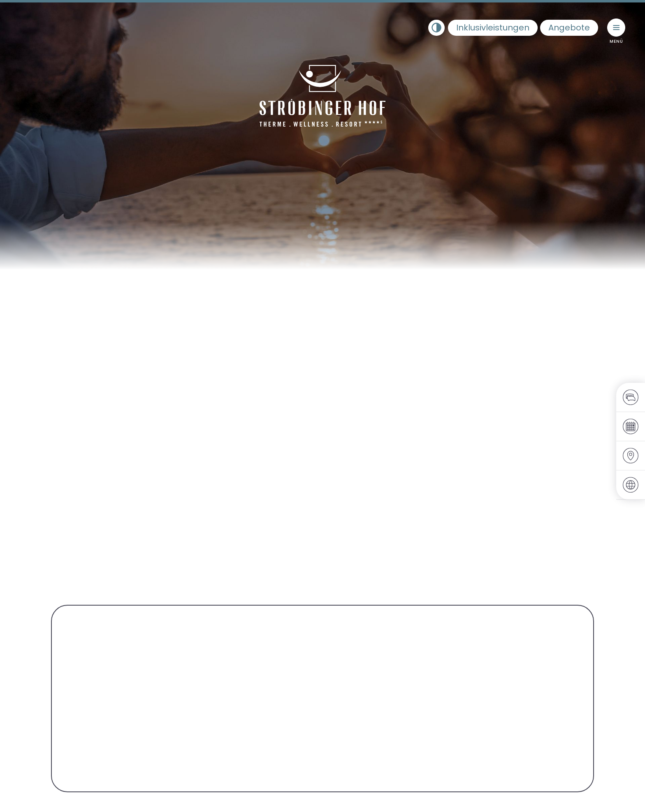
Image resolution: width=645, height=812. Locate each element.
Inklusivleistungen (493, 28)
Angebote (569, 28)
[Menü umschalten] (616, 28)
